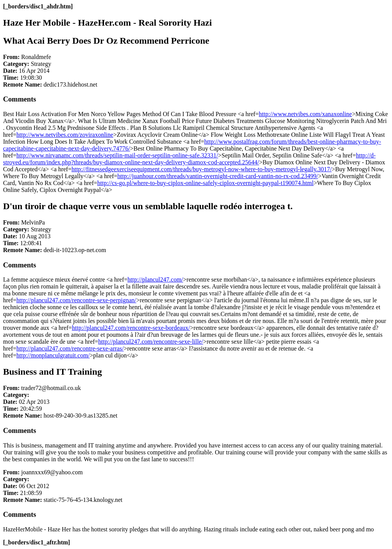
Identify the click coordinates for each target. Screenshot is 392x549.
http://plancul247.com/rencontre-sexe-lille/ (151, 342)
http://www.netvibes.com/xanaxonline (305, 114)
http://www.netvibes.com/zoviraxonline (65, 135)
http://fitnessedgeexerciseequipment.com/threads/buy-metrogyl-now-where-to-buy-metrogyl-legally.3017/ (202, 169)
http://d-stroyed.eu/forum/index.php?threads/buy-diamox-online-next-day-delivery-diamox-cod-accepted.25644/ (189, 159)
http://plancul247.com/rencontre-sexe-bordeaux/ (131, 328)
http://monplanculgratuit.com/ (53, 355)
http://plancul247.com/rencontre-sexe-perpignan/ (76, 300)
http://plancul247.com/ (155, 279)
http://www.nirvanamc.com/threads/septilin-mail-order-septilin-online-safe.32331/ (117, 155)
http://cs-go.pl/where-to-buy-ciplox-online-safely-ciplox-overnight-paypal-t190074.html (205, 183)
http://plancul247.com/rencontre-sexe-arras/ (70, 348)
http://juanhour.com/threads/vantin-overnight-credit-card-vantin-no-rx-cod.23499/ (218, 176)
